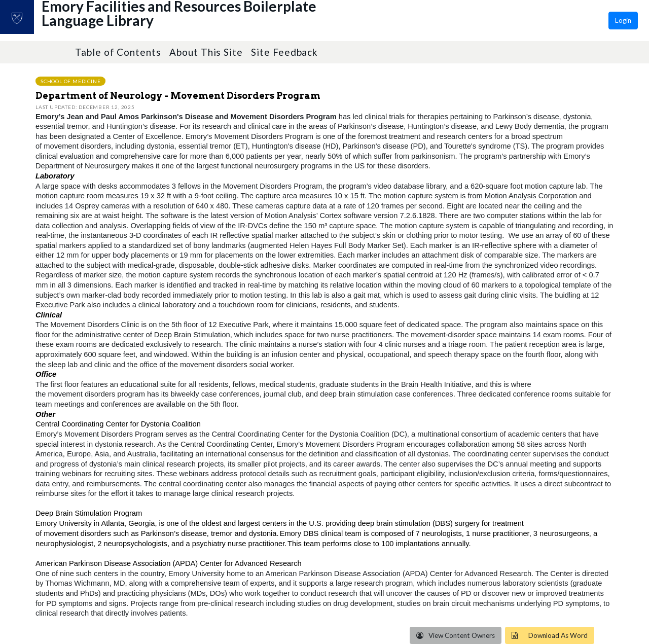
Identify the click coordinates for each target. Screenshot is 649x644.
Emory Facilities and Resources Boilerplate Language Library (208, 26)
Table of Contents (118, 52)
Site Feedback (284, 52)
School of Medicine (70, 81)
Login (623, 20)
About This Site (206, 52)
